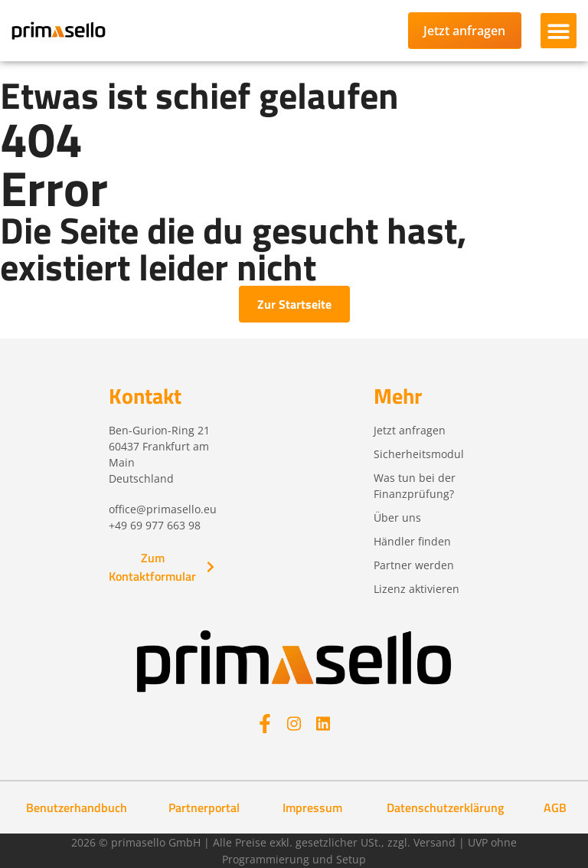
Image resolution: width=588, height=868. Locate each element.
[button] (559, 31)
